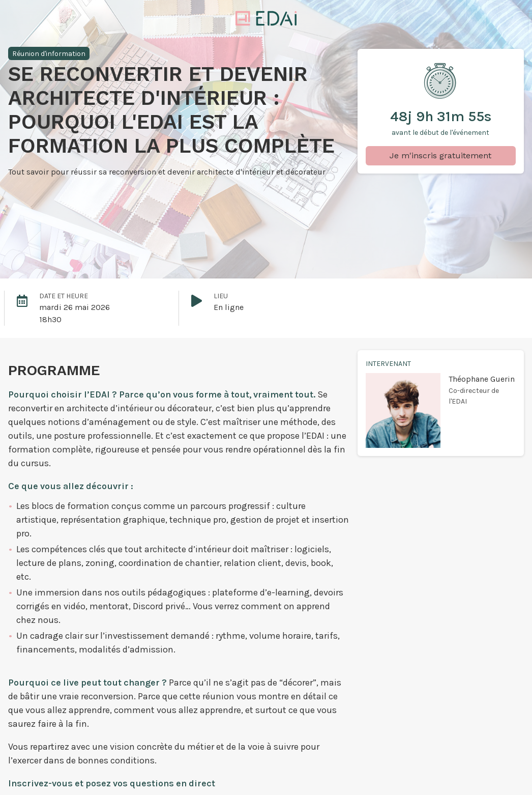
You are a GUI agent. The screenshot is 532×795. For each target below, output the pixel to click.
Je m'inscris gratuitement (440, 155)
